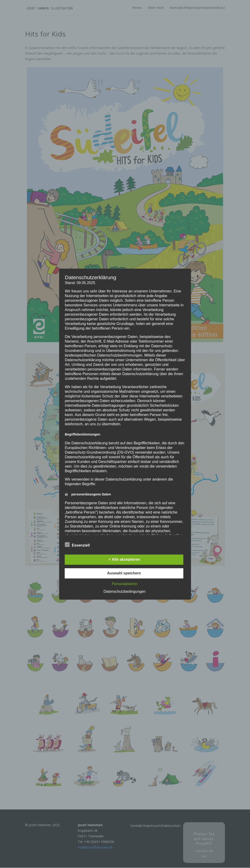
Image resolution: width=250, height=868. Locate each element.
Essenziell (77, 545)
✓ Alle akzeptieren (124, 559)
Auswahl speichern (124, 573)
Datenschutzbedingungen (125, 591)
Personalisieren (125, 584)
